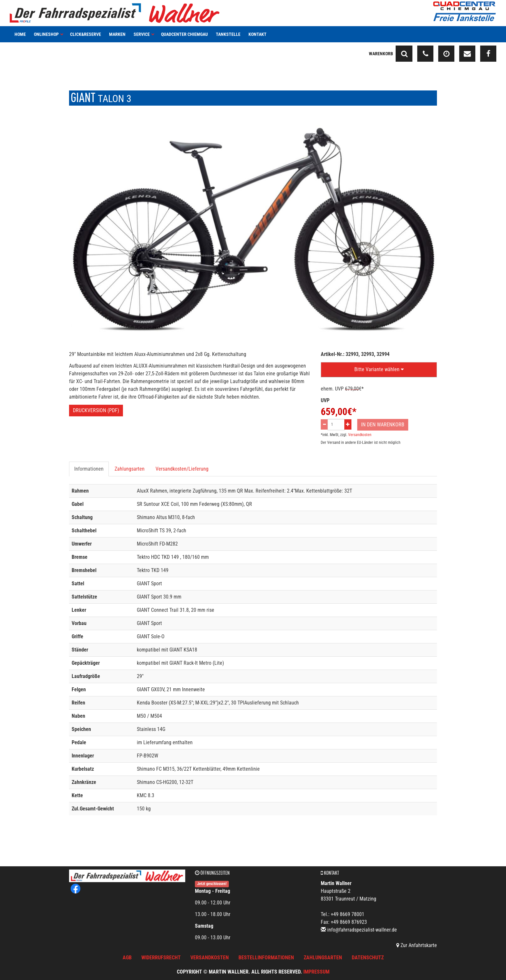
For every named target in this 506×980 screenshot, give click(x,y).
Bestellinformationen (266, 958)
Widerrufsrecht (161, 958)
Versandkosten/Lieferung (182, 469)
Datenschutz (368, 958)
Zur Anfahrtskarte (417, 945)
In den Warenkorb (383, 425)
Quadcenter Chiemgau (184, 34)
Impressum (316, 972)
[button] (379, 370)
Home (20, 34)
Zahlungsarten (130, 469)
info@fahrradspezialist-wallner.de (362, 930)
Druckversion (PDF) (96, 410)
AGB (127, 958)
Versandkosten (360, 435)
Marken (117, 34)
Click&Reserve (86, 34)
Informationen (89, 469)
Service (144, 34)
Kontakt (258, 34)
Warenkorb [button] (381, 54)
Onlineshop (49, 34)
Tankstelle (228, 34)
